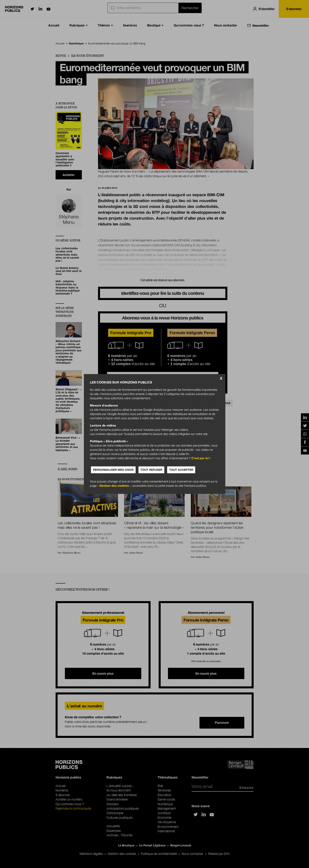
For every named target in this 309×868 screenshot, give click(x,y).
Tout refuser (151, 470)
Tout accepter (181, 470)
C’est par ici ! (201, 458)
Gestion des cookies (114, 486)
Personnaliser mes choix (113, 470)
